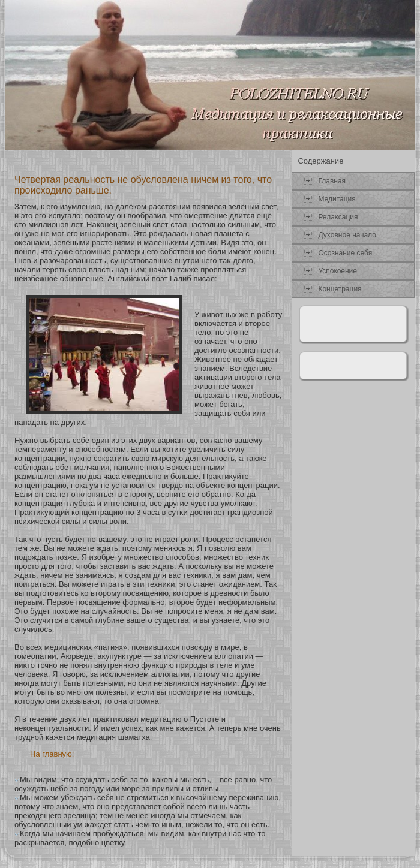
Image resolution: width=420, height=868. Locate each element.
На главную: (52, 754)
